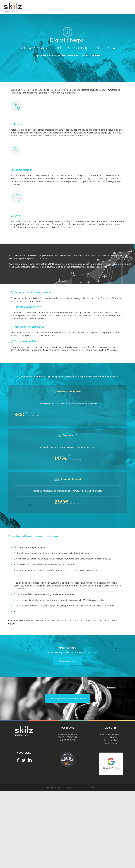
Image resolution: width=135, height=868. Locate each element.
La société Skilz (111, 737)
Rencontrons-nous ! (67, 661)
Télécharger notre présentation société (67, 699)
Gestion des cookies (78, 788)
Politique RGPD (90, 788)
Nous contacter (111, 743)
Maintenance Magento (111, 734)
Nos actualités (111, 740)
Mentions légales (65, 788)
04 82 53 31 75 (67, 740)
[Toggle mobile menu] (129, 4)
